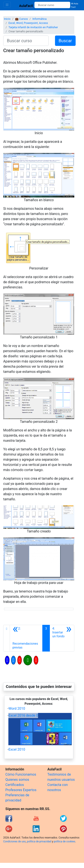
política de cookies (64, 842)
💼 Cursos (21, 19)
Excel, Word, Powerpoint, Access (28, 23)
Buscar (65, 41)
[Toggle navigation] (7, 5)
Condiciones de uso (15, 842)
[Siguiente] (62, 638)
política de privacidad (39, 842)
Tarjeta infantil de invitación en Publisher (33, 27)
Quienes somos (17, 780)
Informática (40, 19)
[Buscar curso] (52, 5)
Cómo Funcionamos (21, 774)
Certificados (15, 785)
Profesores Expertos (21, 790)
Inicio (7, 19)
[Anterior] (26, 638)
